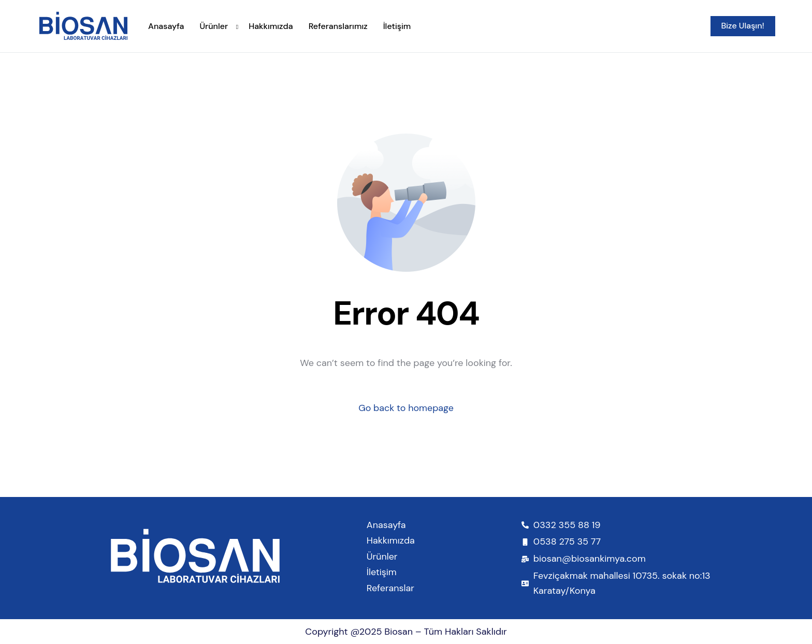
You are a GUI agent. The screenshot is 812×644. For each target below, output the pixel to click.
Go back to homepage (406, 408)
